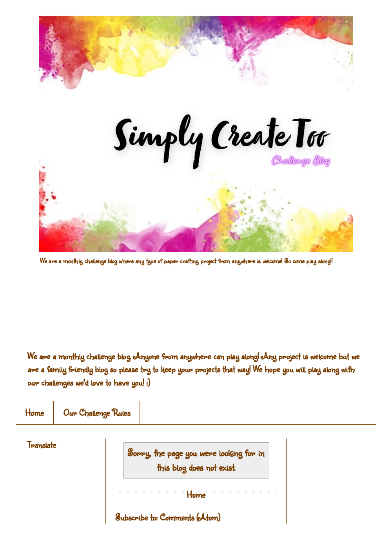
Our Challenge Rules (97, 412)
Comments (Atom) (190, 517)
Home (34, 412)
